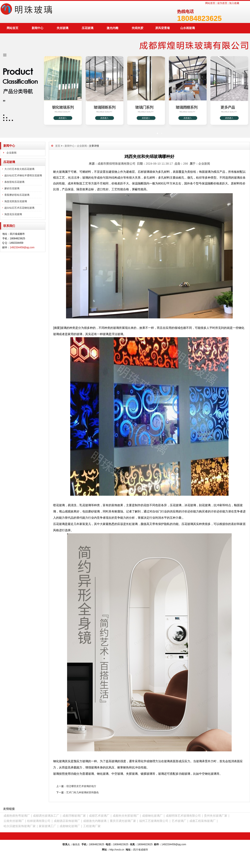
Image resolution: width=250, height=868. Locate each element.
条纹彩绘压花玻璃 (14, 182)
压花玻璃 (87, 28)
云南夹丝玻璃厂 (14, 821)
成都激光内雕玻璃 (95, 821)
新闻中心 (37, 28)
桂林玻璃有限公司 (39, 821)
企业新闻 (11, 153)
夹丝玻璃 (62, 28)
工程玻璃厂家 (92, 826)
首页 (58, 146)
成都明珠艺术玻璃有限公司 (183, 816)
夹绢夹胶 (137, 28)
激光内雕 (112, 28)
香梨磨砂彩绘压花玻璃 (17, 195)
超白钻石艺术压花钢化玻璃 (19, 208)
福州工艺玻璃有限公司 (154, 821)
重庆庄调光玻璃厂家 (123, 821)
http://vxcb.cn (117, 850)
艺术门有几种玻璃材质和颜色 (82, 792)
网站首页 (210, 3)
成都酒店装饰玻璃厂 (67, 821)
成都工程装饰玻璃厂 (202, 821)
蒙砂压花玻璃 (12, 188)
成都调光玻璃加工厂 (46, 816)
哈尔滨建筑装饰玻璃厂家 (20, 826)
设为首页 (222, 3)
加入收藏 (234, 3)
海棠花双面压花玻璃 (16, 201)
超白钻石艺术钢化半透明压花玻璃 (23, 175)
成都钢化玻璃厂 (152, 816)
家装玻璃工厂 (47, 826)
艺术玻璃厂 (179, 821)
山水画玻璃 (187, 28)
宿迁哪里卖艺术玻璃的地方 (81, 786)
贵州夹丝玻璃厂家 (216, 816)
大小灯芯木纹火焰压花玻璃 (19, 169)
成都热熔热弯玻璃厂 (17, 816)
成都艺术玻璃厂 (99, 816)
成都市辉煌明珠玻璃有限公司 (116, 164)
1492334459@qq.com (22, 247)
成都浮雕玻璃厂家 (74, 816)
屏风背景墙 (162, 28)
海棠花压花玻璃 (13, 214)
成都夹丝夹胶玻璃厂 (126, 816)
